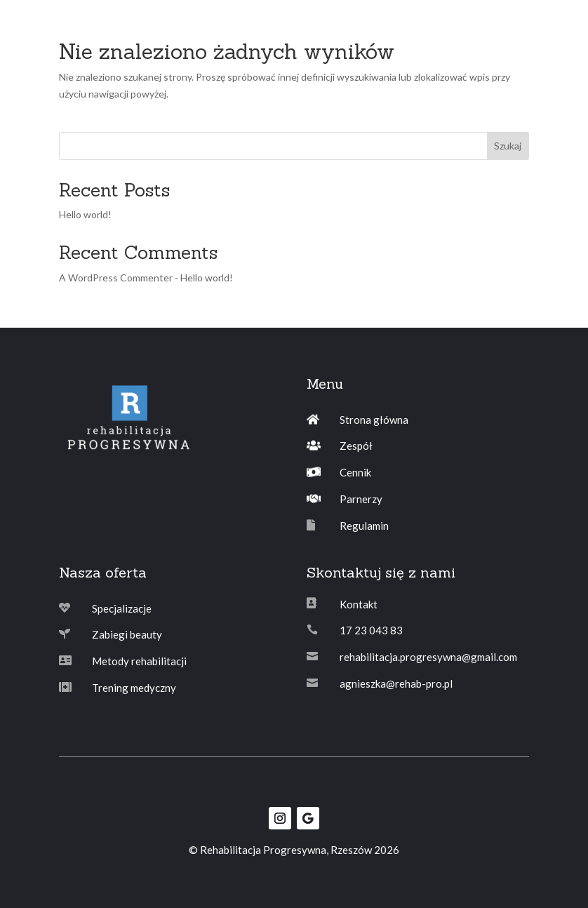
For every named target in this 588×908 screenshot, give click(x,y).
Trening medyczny (134, 688)
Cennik (355, 472)
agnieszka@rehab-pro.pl (396, 683)
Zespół (356, 446)
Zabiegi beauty (127, 634)
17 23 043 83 (371, 630)
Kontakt (359, 604)
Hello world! (85, 214)
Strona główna (374, 420)
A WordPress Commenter (116, 278)
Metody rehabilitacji (139, 661)
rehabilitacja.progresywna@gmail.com (428, 657)
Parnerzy (361, 499)
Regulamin (364, 526)
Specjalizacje (122, 608)
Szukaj (508, 146)
